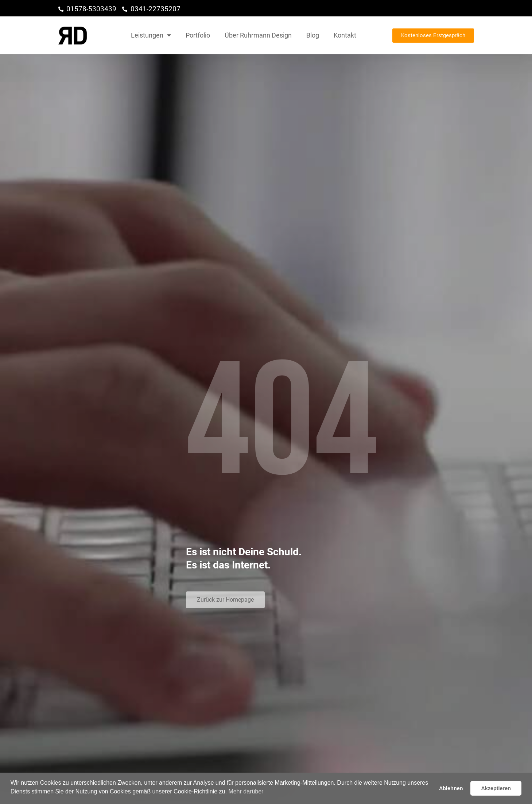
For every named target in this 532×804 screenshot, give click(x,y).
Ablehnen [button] (451, 788)
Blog (313, 35)
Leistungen (151, 35)
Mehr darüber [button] (246, 791)
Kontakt (345, 35)
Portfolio (198, 35)
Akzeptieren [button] (496, 788)
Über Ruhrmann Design (258, 35)
